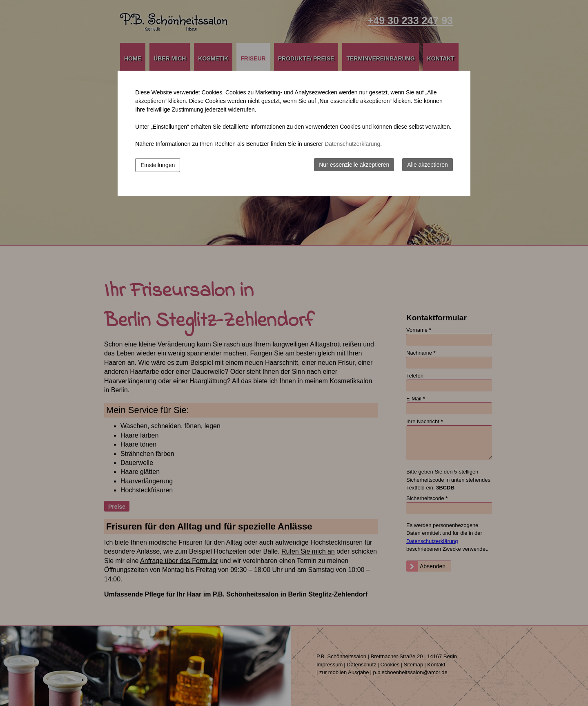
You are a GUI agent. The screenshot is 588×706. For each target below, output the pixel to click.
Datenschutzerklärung (352, 144)
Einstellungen (158, 165)
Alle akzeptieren (428, 165)
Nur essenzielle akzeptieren (354, 165)
